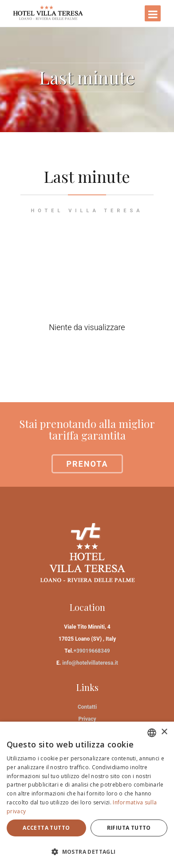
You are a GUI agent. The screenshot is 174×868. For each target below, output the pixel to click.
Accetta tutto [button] (46, 828)
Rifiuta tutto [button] (129, 828)
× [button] (164, 732)
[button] (87, 852)
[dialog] (87, 795)
